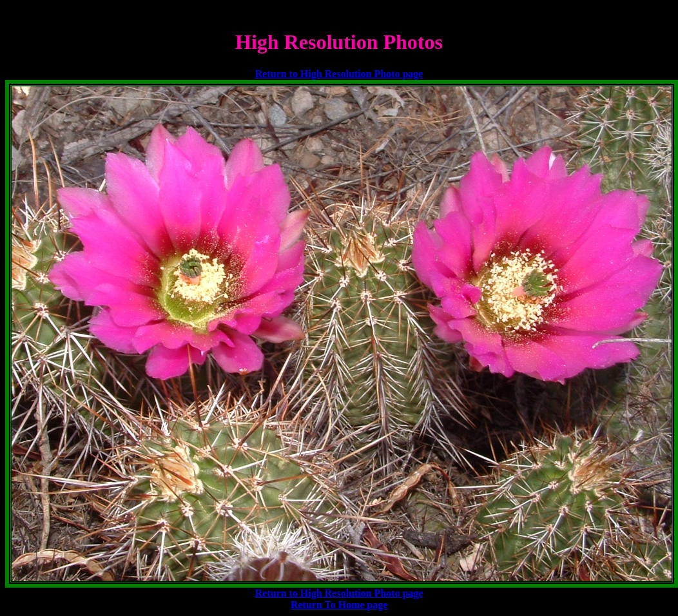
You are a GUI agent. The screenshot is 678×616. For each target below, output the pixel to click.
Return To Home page (339, 605)
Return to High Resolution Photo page (339, 74)
